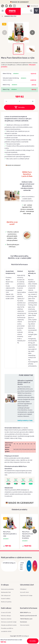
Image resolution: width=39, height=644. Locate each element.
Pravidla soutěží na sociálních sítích (7, 630)
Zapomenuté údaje (26, 595)
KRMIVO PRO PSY (10, 16)
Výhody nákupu (6, 616)
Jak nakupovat (6, 595)
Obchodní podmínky (7, 589)
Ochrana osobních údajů (9, 622)
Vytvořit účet (24, 592)
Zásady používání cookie (9, 625)
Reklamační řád (6, 592)
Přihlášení (23, 589)
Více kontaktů (25, 625)
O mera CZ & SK (6, 613)
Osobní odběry (6, 599)
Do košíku (20, 107)
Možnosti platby (6, 602)
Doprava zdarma (6, 619)
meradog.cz (25, 636)
